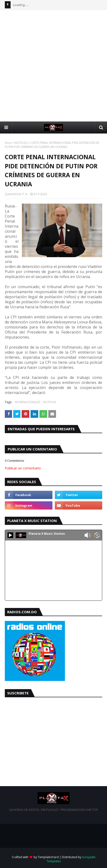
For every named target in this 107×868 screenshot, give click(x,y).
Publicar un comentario (23, 468)
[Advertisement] (53, 66)
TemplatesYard (48, 857)
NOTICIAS (21, 143)
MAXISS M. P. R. (18, 194)
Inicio (8, 143)
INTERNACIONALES (28, 402)
